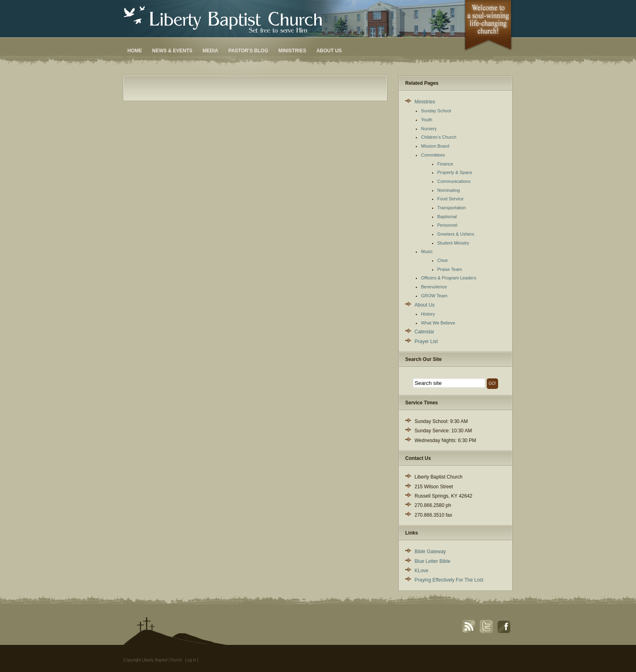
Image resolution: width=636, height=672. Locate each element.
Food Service (450, 199)
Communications (454, 181)
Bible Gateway (430, 552)
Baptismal (447, 217)
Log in (190, 660)
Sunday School (436, 111)
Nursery (429, 129)
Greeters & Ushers (456, 234)
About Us (329, 51)
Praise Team (450, 269)
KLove (421, 571)
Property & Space (455, 172)
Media (210, 51)
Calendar (424, 332)
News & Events (172, 51)
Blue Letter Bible (432, 561)
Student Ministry (453, 243)
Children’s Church (439, 137)
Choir (443, 260)
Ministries (292, 51)
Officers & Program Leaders (449, 278)
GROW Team (434, 296)
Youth (427, 120)
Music (427, 251)
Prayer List (426, 341)
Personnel (447, 225)
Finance (445, 164)
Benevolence (434, 287)
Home (135, 51)
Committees (433, 155)
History (428, 314)
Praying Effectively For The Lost (449, 580)
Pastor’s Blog (248, 51)
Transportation (452, 208)
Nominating (449, 190)
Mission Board (435, 146)
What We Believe (438, 323)
